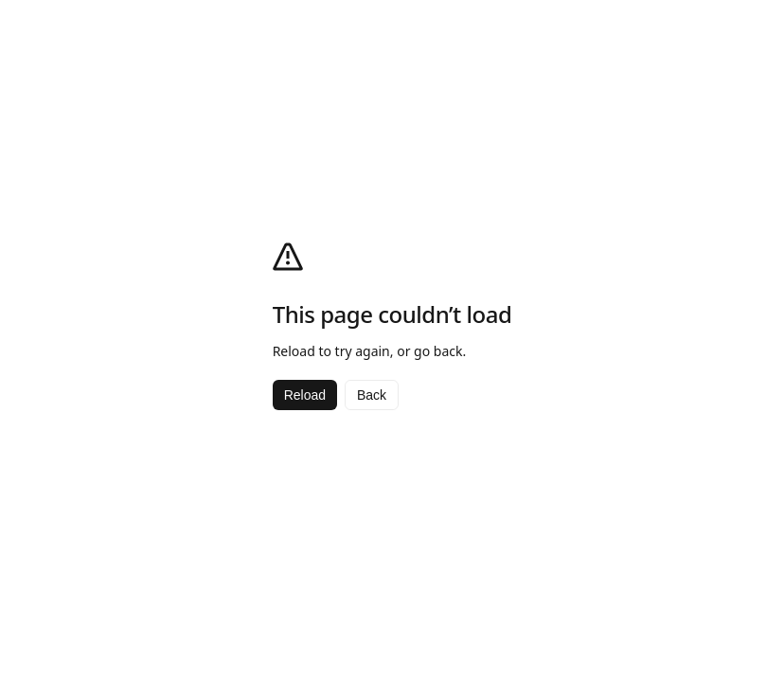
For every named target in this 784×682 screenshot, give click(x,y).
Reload (305, 395)
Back (372, 395)
